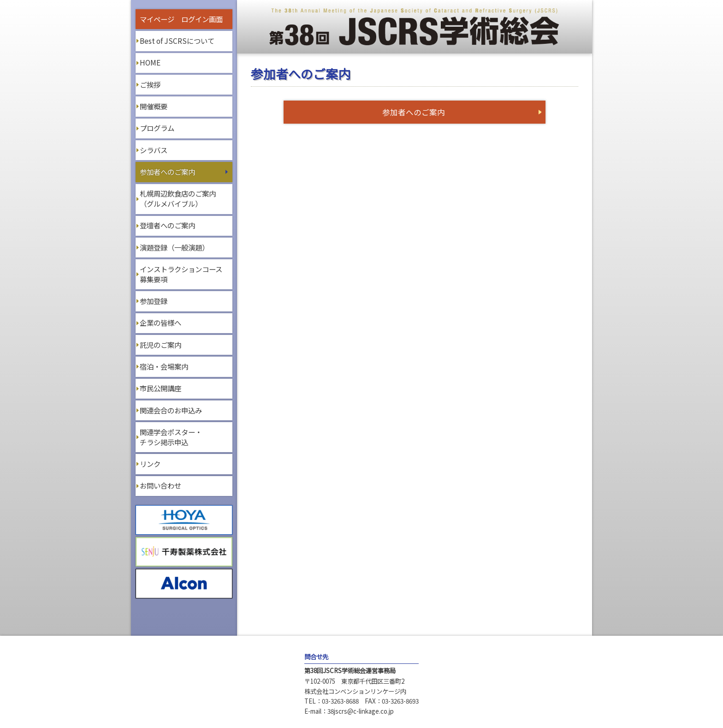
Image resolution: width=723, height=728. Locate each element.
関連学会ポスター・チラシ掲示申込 (171, 437)
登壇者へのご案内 (167, 225)
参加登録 (154, 301)
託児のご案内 (160, 345)
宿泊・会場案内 (164, 366)
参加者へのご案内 (167, 172)
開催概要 (154, 106)
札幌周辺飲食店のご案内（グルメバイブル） (178, 198)
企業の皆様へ (160, 322)
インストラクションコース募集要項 (181, 274)
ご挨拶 (150, 84)
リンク (150, 464)
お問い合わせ (160, 485)
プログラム (157, 128)
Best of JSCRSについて (177, 41)
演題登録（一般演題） (174, 247)
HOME (150, 62)
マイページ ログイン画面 (181, 19)
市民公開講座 (160, 388)
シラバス (154, 150)
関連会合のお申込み (171, 410)
